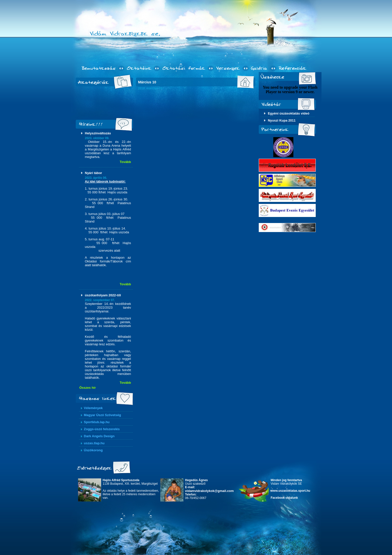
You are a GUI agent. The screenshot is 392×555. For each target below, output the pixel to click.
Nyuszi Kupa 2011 (282, 120)
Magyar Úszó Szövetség (102, 415)
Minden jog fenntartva (286, 480)
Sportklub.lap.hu (97, 422)
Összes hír (88, 388)
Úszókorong (93, 450)
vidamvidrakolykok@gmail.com (209, 491)
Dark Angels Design (99, 436)
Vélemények (93, 408)
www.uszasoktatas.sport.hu (291, 491)
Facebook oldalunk (284, 498)
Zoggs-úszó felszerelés (102, 429)
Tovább (125, 162)
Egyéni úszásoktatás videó (288, 113)
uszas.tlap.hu (94, 443)
